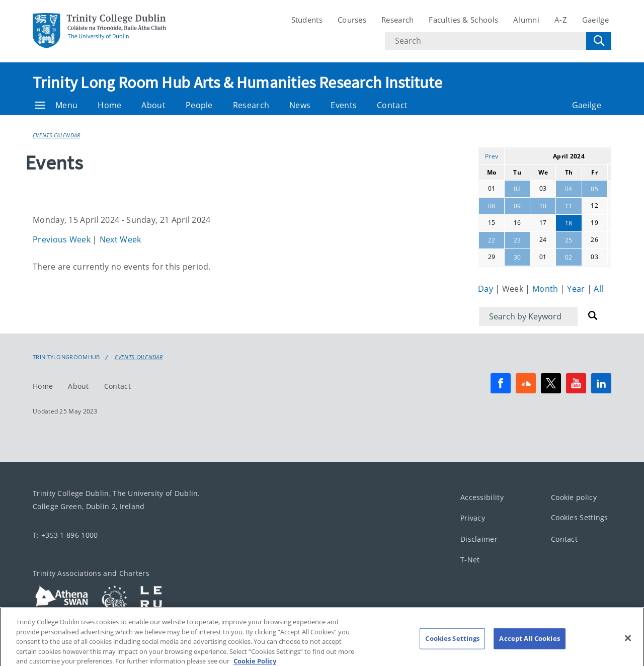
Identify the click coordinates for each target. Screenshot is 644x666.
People (199, 105)
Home (109, 105)
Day (487, 289)
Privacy (473, 518)
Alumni (526, 20)
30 (517, 257)
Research (397, 20)
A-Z (561, 20)
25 (569, 240)
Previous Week (63, 239)
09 (517, 206)
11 (569, 206)
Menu (56, 105)
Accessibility (482, 497)
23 (517, 240)
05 (594, 189)
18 (569, 223)
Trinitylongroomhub (66, 357)
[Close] (628, 646)
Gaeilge (595, 20)
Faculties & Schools (463, 20)
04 (569, 189)
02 (517, 189)
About (153, 105)
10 (543, 206)
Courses (352, 20)
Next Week (120, 239)
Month (546, 289)
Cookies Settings (580, 518)
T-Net (470, 560)
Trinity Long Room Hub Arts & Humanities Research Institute (237, 82)
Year (577, 289)
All (598, 289)
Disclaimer (479, 539)
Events (344, 105)
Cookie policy (574, 497)
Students (307, 20)
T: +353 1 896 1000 (65, 535)
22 (492, 240)
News (300, 105)
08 (492, 206)
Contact (392, 105)
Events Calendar (57, 135)
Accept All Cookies (529, 646)
